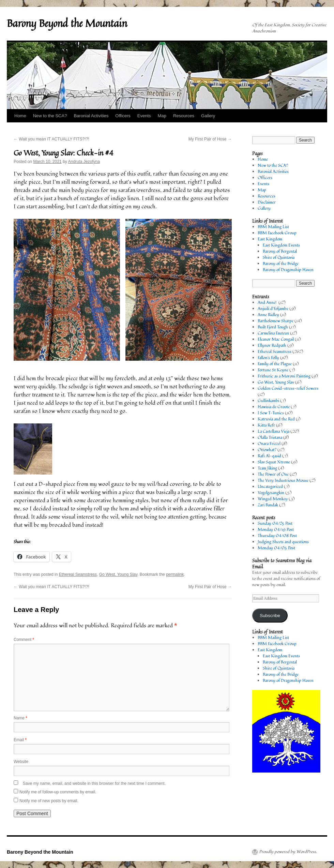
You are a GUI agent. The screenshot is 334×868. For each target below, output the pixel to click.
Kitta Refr (266, 425)
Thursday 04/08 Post (277, 536)
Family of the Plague (275, 364)
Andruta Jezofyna (84, 162)
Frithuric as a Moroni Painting (284, 376)
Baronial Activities (91, 116)
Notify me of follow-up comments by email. (58, 792)
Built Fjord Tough (273, 327)
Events (144, 116)
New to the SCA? (50, 116)
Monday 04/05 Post (276, 548)
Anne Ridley (268, 315)
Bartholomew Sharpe (276, 321)
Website (21, 762)
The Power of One (273, 474)
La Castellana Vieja (274, 431)
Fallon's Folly (268, 358)
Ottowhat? (267, 450)
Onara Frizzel (269, 444)
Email (20, 740)
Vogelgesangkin (271, 493)
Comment (24, 640)
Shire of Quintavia (279, 258)
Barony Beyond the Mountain (67, 23)
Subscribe (270, 616)
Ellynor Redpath (272, 346)
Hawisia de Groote (274, 407)
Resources (184, 116)
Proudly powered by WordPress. (288, 852)
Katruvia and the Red (276, 419)
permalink (175, 574)
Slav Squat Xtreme (274, 462)
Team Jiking (267, 468)
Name (20, 718)
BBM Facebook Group (277, 233)
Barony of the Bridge (281, 264)
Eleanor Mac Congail (276, 339)
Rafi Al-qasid (269, 456)
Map (162, 116)
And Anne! (268, 303)
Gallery (208, 116)
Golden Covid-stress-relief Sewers (288, 388)
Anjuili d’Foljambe (273, 309)
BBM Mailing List (273, 227)
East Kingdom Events (281, 245)
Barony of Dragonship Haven (288, 270)
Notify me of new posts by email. (49, 801)
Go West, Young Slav (118, 574)
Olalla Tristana (270, 438)
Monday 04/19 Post (276, 530)
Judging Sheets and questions (283, 542)
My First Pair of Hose (210, 139)
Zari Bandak (268, 505)
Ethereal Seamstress (78, 574)
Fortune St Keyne (273, 370)
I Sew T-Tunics (271, 413)
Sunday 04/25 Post (275, 523)
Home (20, 116)
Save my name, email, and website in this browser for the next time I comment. (94, 783)
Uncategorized (270, 487)
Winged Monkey (273, 499)
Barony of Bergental (280, 251)
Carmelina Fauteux (273, 333)
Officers (123, 116)
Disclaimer (267, 202)
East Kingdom (270, 239)
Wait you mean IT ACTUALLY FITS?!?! (51, 139)
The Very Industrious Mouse (283, 481)
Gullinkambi (268, 401)
